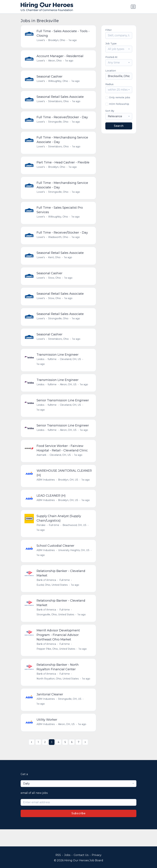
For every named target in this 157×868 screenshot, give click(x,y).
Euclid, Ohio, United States (52, 599)
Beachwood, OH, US (75, 538)
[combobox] (119, 49)
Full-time (54, 538)
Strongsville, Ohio (59, 124)
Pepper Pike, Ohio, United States (56, 664)
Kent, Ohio (55, 263)
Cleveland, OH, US (71, 368)
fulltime (52, 368)
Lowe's (41, 41)
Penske (41, 538)
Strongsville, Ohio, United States (56, 629)
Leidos (41, 368)
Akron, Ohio (55, 61)
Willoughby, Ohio (58, 82)
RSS (58, 855)
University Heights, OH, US (74, 564)
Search (119, 126)
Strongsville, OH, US (70, 715)
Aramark (42, 466)
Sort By (110, 111)
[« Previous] (32, 759)
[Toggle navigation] (133, 7)
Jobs (67, 855)
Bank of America (47, 594)
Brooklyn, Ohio (57, 41)
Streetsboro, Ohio (59, 103)
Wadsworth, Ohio (59, 242)
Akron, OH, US (69, 394)
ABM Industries (46, 491)
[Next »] (85, 759)
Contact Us (81, 855)
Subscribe (78, 830)
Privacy (97, 855)
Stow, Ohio (55, 284)
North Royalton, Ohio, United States (58, 694)
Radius (109, 84)
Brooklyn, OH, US (68, 491)
